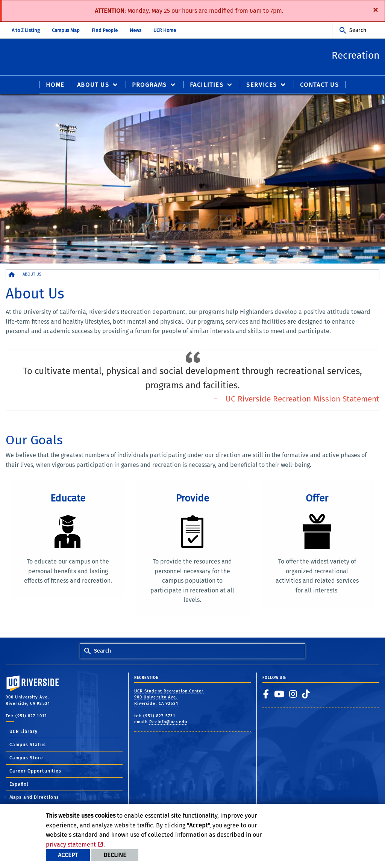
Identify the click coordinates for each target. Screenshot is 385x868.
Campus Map (66, 30)
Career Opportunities (35, 772)
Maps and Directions (34, 798)
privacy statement (71, 845)
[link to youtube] (279, 694)
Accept (68, 855)
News (136, 30)
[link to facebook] (266, 694)
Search (358, 30)
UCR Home (165, 30)
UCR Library (23, 732)
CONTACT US (320, 85)
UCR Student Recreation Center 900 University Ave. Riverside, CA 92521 (169, 698)
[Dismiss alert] (376, 9)
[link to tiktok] (306, 694)
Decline (115, 855)
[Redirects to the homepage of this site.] (12, 275)
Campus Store (26, 759)
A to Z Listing (26, 30)
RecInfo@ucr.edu (168, 723)
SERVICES (262, 85)
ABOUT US (93, 85)
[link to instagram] (293, 694)
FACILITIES (207, 85)
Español (19, 785)
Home (55, 85)
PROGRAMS (149, 85)
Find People (105, 30)
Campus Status (28, 745)
